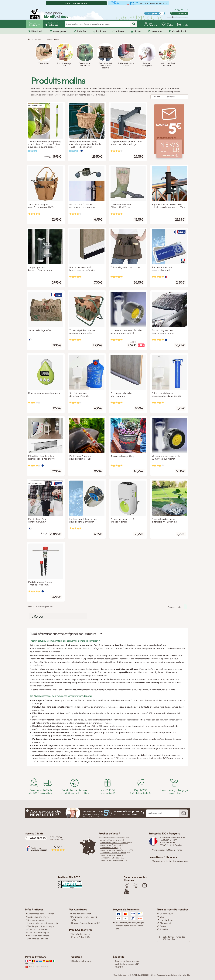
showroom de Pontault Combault (114, 841)
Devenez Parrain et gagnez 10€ (86, 922)
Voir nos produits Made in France (168, 849)
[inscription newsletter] (184, 812)
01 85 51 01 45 (38, 837)
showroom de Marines (109, 854)
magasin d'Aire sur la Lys (110, 839)
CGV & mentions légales (38, 931)
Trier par (156, 97)
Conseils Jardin (180, 31)
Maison (137, 31)
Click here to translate (81, 960)
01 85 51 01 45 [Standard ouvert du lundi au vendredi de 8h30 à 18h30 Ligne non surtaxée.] (181, 13)
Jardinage (101, 31)
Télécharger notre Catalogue (41, 925)
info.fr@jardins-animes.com (178, 17)
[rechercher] (134, 24)
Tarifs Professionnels (81, 933)
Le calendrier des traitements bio (43, 922)
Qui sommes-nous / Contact (41, 912)
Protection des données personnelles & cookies (38, 936)
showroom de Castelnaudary (112, 859)
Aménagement (60, 31)
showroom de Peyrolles (110, 844)
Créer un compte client (38, 928)
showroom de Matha (109, 847)
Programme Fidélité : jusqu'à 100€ (84, 917)
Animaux (120, 31)
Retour (40, 616)
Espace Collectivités (81, 936)
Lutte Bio (82, 31)
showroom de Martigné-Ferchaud (114, 849)
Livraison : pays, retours (38, 915)
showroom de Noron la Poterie (113, 852)
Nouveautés (157, 31)
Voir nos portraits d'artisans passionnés (170, 860)
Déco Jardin (37, 31)
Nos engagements (36, 919)
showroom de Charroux (110, 857)
